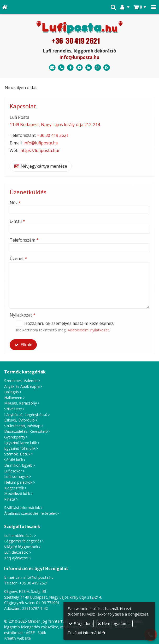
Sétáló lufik (14, 460)
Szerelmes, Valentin (21, 381)
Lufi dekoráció (16, 552)
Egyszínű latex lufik (20, 443)
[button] (154, 7)
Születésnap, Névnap (22, 426)
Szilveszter (13, 409)
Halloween (13, 398)
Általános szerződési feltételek (30, 513)
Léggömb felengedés (23, 541)
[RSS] (107, 68)
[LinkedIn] (89, 68)
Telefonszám (24, 240)
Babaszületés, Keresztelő (26, 431)
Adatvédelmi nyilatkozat (88, 330)
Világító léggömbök (21, 547)
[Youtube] (79, 68)
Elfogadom (81, 623)
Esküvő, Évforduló (19, 420)
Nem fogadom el (115, 623)
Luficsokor (13, 471)
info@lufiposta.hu (79, 57)
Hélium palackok (18, 482)
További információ (84, 633)
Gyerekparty (15, 437)
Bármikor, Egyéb (18, 465)
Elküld (23, 345)
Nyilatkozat (23, 315)
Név (15, 203)
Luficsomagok (16, 476)
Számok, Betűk (17, 454)
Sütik (42, 633)
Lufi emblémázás (19, 535)
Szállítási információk (22, 508)
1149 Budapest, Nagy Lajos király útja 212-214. (55, 125)
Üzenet (18, 259)
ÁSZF (30, 633)
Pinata (10, 499)
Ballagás (11, 392)
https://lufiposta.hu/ (40, 150)
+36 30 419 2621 (53, 135)
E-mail (17, 221)
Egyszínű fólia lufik (20, 448)
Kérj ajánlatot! (16, 558)
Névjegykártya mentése (41, 166)
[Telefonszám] (61, 68)
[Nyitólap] (5, 7)
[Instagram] (98, 68)
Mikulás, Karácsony (20, 403)
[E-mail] (52, 68)
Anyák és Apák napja (22, 386)
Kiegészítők (14, 488)
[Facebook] (70, 68)
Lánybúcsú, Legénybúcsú (26, 415)
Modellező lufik (17, 493)
